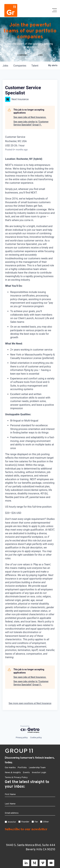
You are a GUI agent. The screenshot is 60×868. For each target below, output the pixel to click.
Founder (25, 822)
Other (46, 822)
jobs (5, 66)
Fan (36, 822)
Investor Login (39, 773)
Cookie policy (36, 738)
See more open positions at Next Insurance (30, 703)
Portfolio (22, 768)
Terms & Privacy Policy (16, 778)
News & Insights (13, 773)
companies (20, 66)
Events (26, 773)
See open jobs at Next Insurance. (30, 117)
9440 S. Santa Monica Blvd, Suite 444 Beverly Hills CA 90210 (31, 847)
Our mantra (10, 768)
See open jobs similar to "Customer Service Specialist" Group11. (31, 123)
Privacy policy (22, 738)
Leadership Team (37, 768)
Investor (12, 822)
